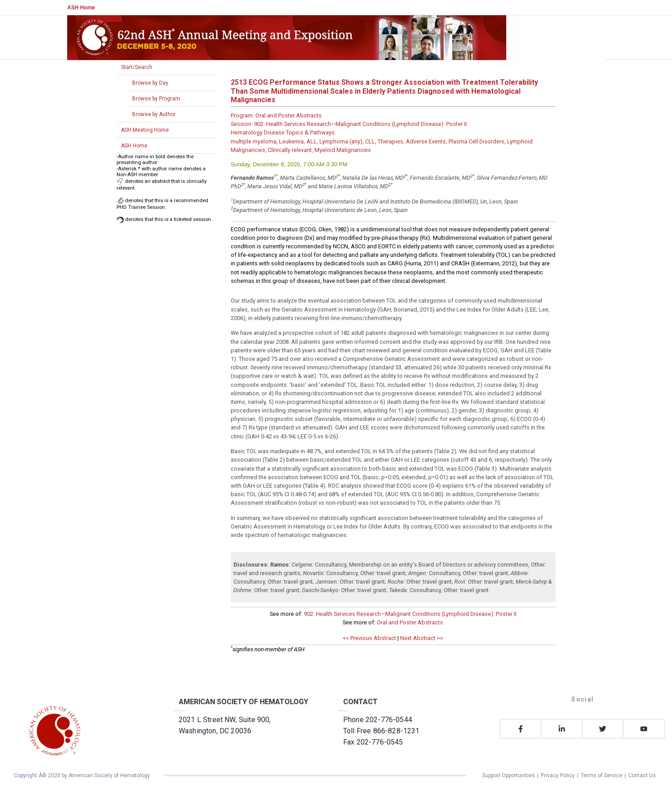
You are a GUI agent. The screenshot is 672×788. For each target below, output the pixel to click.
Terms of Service (601, 775)
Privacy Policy (558, 775)
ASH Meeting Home (145, 130)
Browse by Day (150, 83)
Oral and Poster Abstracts (410, 622)
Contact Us (642, 775)
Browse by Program (156, 99)
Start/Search (137, 67)
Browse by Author (154, 114)
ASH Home (81, 8)
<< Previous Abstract (369, 638)
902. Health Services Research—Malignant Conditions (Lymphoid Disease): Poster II (410, 614)
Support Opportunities (508, 775)
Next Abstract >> (422, 638)
